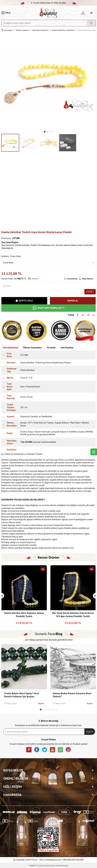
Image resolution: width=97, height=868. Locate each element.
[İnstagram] (68, 750)
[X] (45, 750)
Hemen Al (73, 301)
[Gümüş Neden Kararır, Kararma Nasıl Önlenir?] (73, 667)
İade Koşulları (67, 348)
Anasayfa (7, 30)
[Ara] (91, 23)
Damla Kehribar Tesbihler (63, 30)
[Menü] (6, 13)
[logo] (48, 13)
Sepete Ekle (24, 301)
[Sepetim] (91, 13)
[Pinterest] (29, 750)
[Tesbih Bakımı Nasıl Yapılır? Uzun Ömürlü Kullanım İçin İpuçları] (24, 667)
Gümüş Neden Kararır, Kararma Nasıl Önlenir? (72, 695)
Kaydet (90, 292)
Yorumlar (51, 348)
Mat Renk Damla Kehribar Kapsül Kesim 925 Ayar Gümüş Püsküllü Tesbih (73, 615)
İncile (41, 703)
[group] (48, 81)
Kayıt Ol (90, 732)
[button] (45, 132)
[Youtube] (53, 750)
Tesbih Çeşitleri (22, 30)
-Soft (32, 865)
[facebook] (37, 750)
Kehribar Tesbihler (41, 30)
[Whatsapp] (60, 750)
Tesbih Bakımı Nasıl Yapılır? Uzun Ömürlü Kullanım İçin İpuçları (22, 695)
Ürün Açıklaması (11, 348)
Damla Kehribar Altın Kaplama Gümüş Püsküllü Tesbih (24, 615)
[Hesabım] (83, 13)
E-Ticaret (39, 865)
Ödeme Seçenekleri (32, 348)
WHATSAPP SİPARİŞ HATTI (48, 308)
